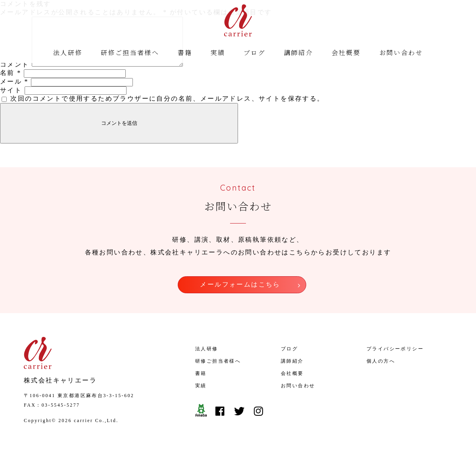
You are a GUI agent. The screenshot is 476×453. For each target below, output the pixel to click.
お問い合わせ (401, 54)
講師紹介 (299, 54)
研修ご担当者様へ (130, 54)
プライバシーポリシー (395, 354)
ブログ (254, 54)
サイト (11, 100)
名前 (11, 82)
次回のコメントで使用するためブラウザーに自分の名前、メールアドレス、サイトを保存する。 (167, 108)
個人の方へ (381, 367)
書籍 (185, 54)
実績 (218, 54)
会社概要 (346, 54)
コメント (15, 74)
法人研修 (68, 54)
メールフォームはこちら (240, 293)
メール (14, 91)
